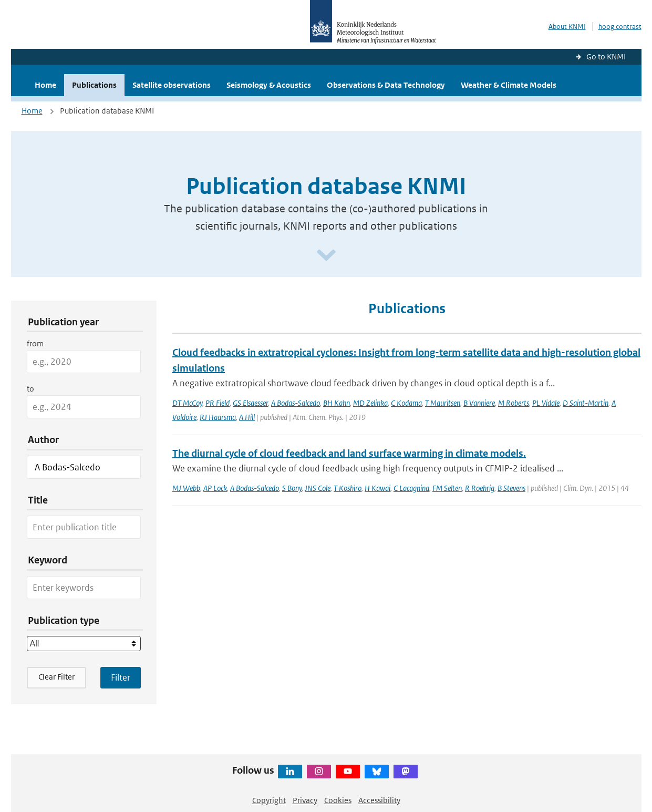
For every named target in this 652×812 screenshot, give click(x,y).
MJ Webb (186, 488)
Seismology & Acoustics (269, 85)
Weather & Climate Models (509, 85)
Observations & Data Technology (386, 85)
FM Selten (447, 488)
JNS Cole (318, 488)
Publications (94, 85)
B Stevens (511, 488)
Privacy (305, 800)
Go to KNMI (606, 56)
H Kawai (377, 488)
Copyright (269, 800)
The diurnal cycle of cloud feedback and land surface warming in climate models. (349, 453)
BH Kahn (337, 403)
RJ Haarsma (218, 417)
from (35, 343)
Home (45, 85)
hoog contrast (620, 27)
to (30, 389)
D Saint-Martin (586, 403)
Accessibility (379, 800)
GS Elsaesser (250, 403)
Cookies (338, 800)
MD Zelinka (370, 403)
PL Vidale (546, 403)
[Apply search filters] (121, 677)
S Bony (292, 488)
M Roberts (514, 403)
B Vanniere (479, 403)
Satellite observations (172, 85)
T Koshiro (348, 488)
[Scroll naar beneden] (326, 256)
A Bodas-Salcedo (296, 403)
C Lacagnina (411, 488)
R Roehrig (480, 488)
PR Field (218, 403)
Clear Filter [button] (56, 677)
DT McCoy (187, 403)
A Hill (247, 417)
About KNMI (567, 27)
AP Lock (215, 488)
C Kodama (406, 403)
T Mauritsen (443, 403)
